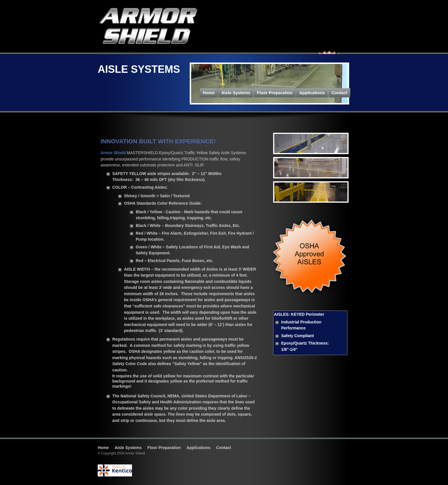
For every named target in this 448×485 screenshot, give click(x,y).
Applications (312, 93)
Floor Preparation (275, 93)
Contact (339, 93)
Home (209, 93)
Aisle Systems (236, 93)
